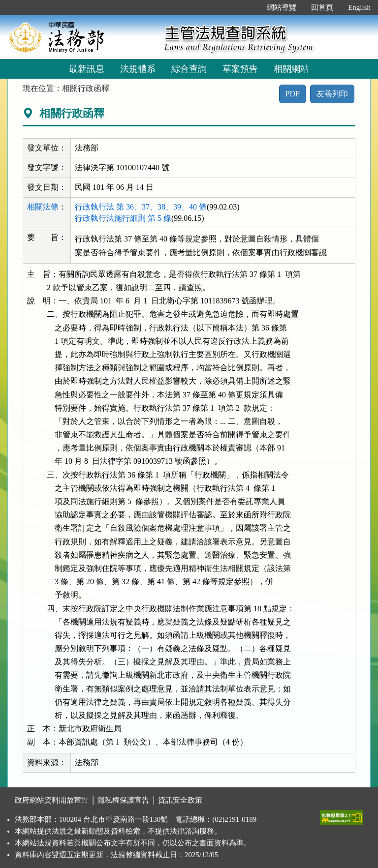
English (359, 7)
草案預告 (240, 69)
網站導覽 (282, 7)
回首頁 (322, 7)
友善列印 (332, 94)
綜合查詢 (189, 69)
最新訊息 (87, 69)
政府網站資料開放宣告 (52, 800)
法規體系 (138, 69)
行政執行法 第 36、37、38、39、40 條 (141, 207)
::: (249, 7)
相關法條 (43, 207)
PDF (293, 94)
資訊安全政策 (180, 800)
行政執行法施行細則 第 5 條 (123, 218)
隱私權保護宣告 (123, 800)
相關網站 (291, 69)
